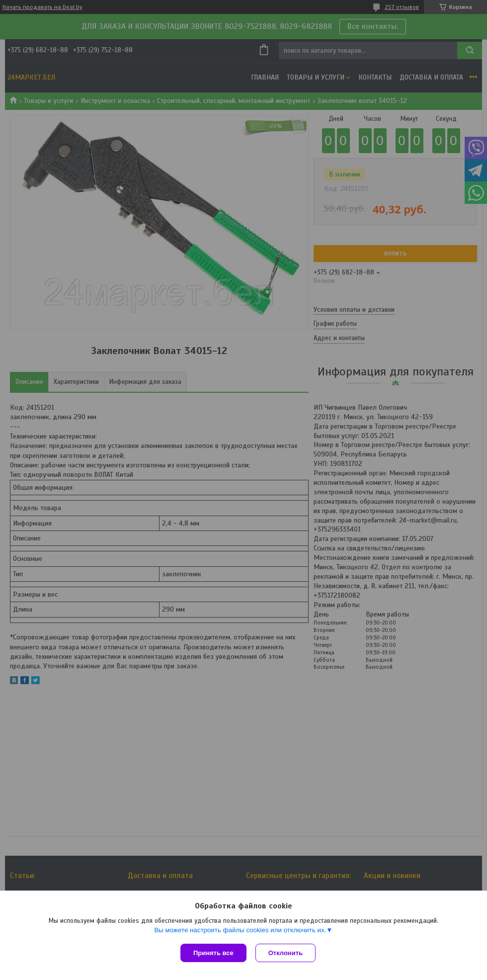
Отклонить (286, 953)
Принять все (213, 953)
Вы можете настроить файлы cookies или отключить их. (240, 931)
